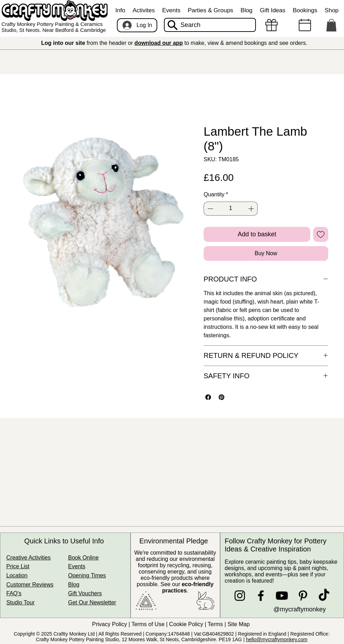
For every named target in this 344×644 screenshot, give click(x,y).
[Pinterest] (303, 596)
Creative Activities (28, 558)
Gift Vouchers (85, 593)
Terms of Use (148, 624)
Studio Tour (21, 602)
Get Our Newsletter (92, 602)
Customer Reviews (30, 585)
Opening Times (87, 575)
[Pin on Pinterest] (221, 397)
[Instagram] (240, 596)
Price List (18, 566)
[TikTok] (324, 596)
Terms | (218, 624)
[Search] (210, 25)
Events (77, 566)
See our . (187, 587)
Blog (74, 585)
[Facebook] (261, 596)
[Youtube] (282, 596)
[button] (120, 11)
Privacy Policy (110, 624)
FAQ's (14, 593)
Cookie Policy (186, 624)
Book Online (83, 558)
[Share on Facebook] (208, 397)
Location (17, 575)
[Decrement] (210, 209)
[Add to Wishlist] (321, 234)
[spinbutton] (231, 209)
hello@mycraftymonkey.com (277, 639)
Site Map (239, 624)
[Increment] (252, 209)
